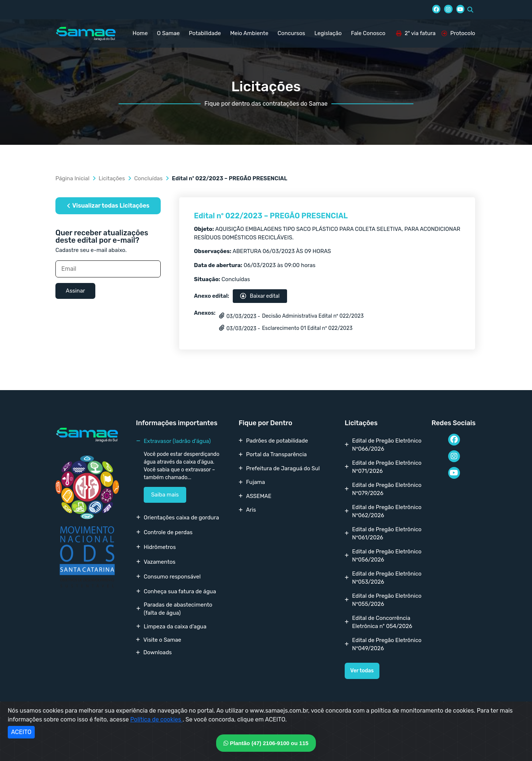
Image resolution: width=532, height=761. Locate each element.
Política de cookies (157, 719)
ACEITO (21, 732)
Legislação (328, 33)
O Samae (168, 33)
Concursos (291, 33)
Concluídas (148, 178)
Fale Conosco (368, 33)
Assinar (75, 291)
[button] (470, 10)
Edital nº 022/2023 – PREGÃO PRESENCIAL (271, 216)
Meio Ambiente (249, 33)
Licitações (112, 178)
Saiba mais (165, 495)
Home (140, 33)
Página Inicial (72, 178)
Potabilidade (205, 33)
